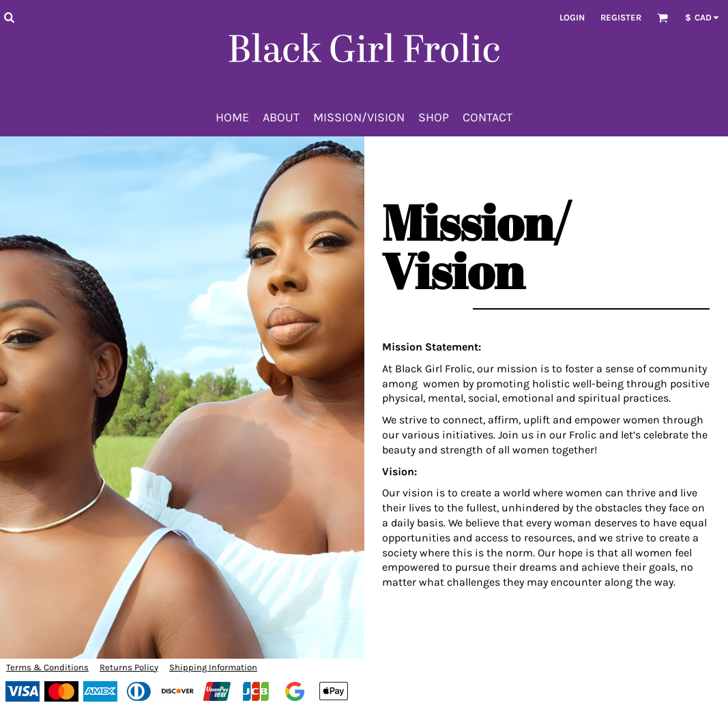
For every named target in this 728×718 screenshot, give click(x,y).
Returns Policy (129, 667)
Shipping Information (213, 667)
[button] (9, 17)
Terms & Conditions (47, 667)
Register (621, 17)
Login (572, 17)
